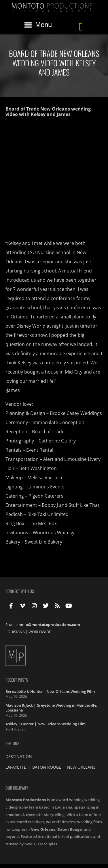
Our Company (17, 788)
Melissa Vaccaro (45, 478)
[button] (38, 25)
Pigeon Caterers (46, 496)
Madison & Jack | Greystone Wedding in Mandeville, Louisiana (51, 708)
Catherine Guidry (57, 441)
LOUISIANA (15, 632)
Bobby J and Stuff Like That (71, 505)
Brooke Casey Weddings (76, 413)
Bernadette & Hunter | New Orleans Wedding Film (50, 691)
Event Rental (40, 450)
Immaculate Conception (58, 422)
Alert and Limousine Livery (72, 459)
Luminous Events (46, 487)
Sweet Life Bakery (43, 542)
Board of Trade (48, 432)
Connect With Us (20, 591)
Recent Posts (17, 680)
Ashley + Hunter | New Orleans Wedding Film (46, 724)
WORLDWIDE (40, 632)
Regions (12, 743)
